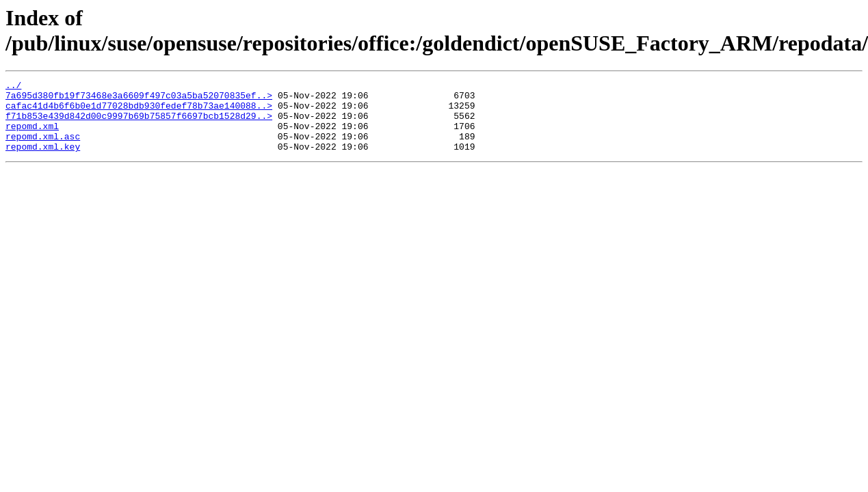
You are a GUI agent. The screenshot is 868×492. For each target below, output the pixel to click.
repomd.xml (32, 136)
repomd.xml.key (43, 161)
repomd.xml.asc (43, 148)
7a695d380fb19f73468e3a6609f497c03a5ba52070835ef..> (139, 99)
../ (13, 87)
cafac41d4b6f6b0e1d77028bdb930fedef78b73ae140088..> (139, 111)
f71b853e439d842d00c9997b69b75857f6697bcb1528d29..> (139, 124)
